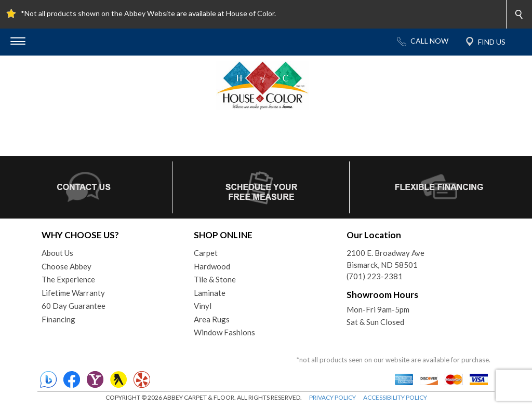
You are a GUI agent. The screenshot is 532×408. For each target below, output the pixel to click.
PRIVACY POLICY (332, 397)
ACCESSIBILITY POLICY (395, 397)
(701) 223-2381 (375, 276)
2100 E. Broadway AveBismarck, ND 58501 (385, 259)
